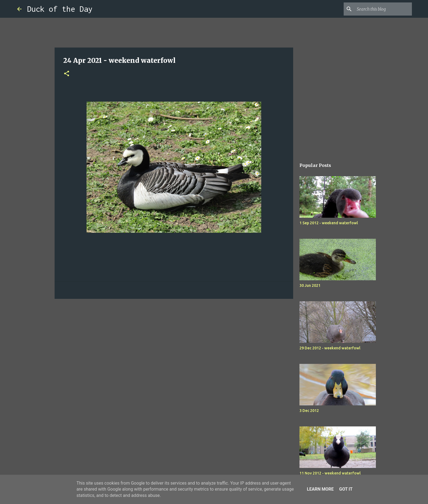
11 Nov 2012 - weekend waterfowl (330, 473)
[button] (67, 74)
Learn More (320, 489)
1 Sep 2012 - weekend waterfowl (329, 223)
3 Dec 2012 (309, 411)
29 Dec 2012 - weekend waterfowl (330, 348)
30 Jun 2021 (310, 285)
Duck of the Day (60, 9)
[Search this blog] (383, 9)
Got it (346, 489)
